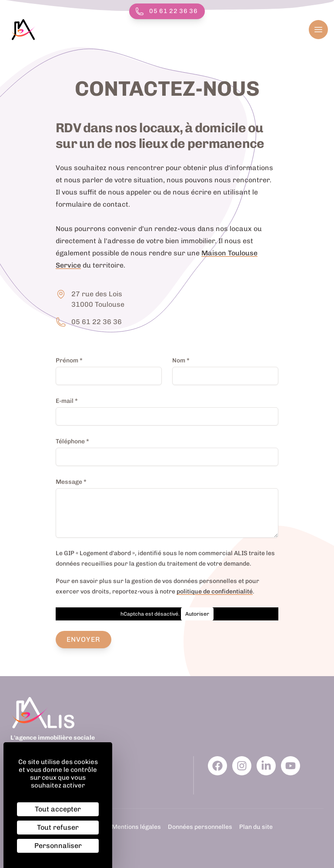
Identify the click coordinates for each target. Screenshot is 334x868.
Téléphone (72, 441)
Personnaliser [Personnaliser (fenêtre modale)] (58, 846)
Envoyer (84, 639)
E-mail (67, 401)
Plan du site (256, 827)
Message (71, 482)
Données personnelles (200, 827)
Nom (181, 360)
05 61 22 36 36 (167, 11)
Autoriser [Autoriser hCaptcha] (197, 614)
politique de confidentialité (215, 592)
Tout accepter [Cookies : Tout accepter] (58, 809)
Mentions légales (136, 827)
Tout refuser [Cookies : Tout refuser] (58, 827)
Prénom (69, 360)
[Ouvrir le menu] (318, 30)
